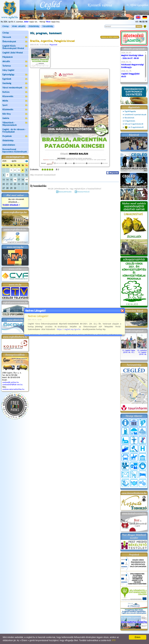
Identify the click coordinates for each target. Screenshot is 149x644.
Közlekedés (15, 110)
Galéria (15, 118)
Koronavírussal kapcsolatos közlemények (15, 150)
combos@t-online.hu (11, 382)
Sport (15, 105)
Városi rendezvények (15, 88)
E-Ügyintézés (130, 121)
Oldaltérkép (34, 26)
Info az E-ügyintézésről (134, 124)
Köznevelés (15, 97)
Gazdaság (15, 83)
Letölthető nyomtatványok (135, 115)
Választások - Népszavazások (15, 124)
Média (15, 101)
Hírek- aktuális (19, 26)
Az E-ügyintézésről (134, 127)
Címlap (5, 26)
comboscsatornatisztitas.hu (13, 389)
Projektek (15, 136)
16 (15, 180)
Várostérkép (48, 26)
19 (26, 180)
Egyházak (15, 79)
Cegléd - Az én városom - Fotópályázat (14, 131)
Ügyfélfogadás (130, 111)
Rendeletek (129, 118)
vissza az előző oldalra (110, 37)
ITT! (114, 640)
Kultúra (15, 92)
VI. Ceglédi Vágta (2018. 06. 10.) (129, 350)
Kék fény (15, 114)
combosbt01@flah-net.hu (12, 385)
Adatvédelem (9, 145)
